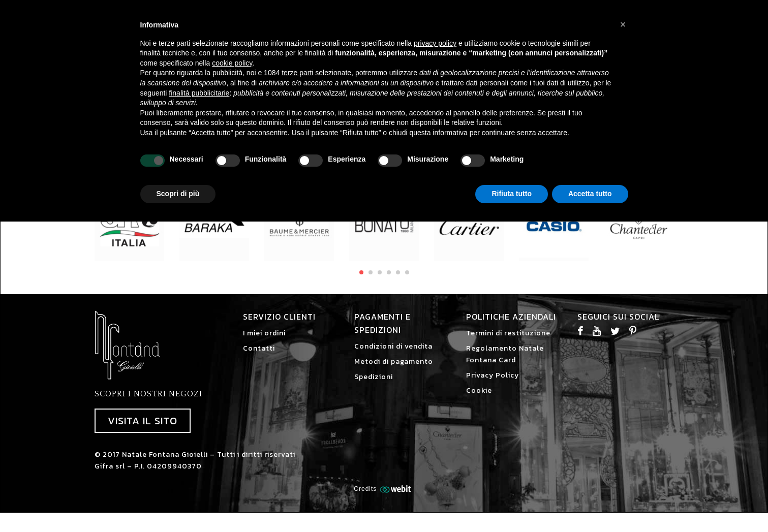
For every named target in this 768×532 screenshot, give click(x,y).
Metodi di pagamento (394, 371)
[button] (623, 24)
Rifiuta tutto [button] (512, 194)
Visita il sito (143, 430)
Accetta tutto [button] (590, 194)
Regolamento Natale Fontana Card (505, 364)
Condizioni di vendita (393, 356)
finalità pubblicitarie (199, 93)
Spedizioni (374, 386)
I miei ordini (264, 343)
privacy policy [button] (435, 43)
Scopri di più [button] (178, 194)
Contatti (259, 358)
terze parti (297, 73)
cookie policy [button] (232, 63)
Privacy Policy (493, 385)
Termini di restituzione (508, 343)
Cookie (479, 400)
